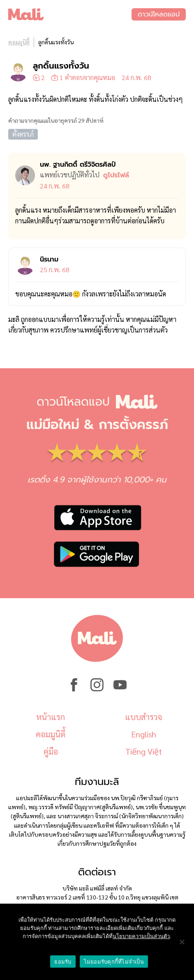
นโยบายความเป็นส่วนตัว (141, 936)
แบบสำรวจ (143, 717)
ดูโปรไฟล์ (116, 175)
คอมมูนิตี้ (19, 42)
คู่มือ (51, 751)
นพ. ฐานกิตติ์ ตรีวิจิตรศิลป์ (78, 165)
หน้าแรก (51, 717)
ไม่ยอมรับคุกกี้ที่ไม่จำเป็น (114, 962)
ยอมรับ (63, 962)
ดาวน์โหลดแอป (159, 14)
